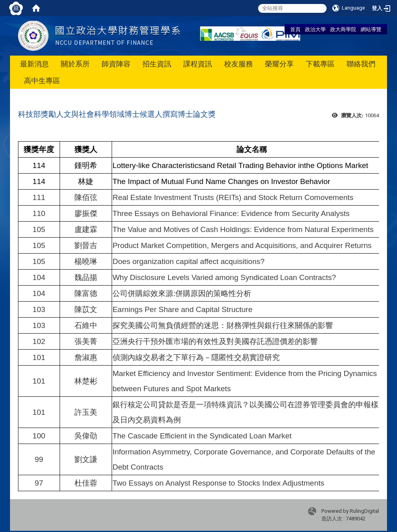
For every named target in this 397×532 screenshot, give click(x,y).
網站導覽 (371, 29)
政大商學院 (343, 29)
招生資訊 (157, 64)
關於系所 (75, 64)
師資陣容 (116, 64)
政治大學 (315, 29)
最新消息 (34, 64)
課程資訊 (198, 64)
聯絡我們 (361, 64)
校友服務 (239, 64)
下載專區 (320, 64)
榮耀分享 (279, 64)
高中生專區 (42, 81)
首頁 (295, 29)
